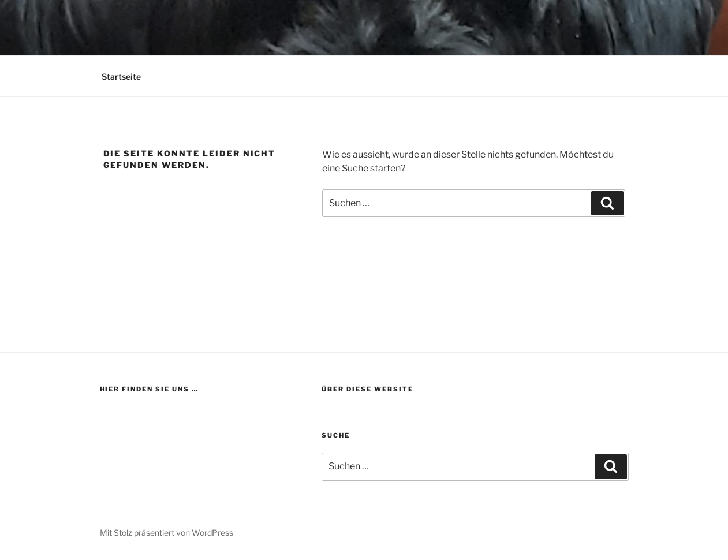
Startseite (121, 76)
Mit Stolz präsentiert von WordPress (167, 533)
